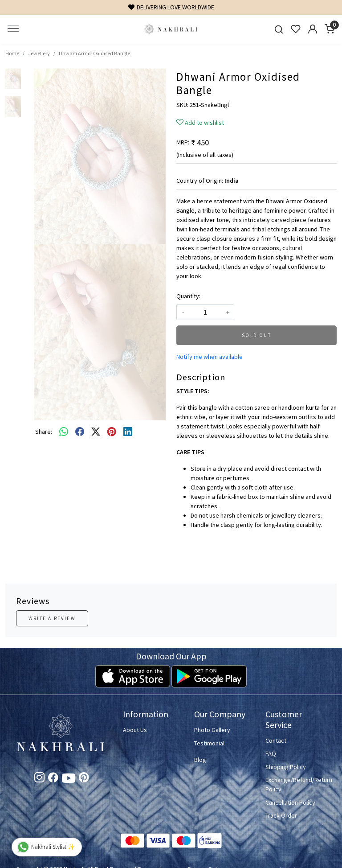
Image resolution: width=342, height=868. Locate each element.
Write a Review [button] (52, 618)
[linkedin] (128, 432)
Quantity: (188, 296)
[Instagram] (39, 779)
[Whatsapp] (64, 432)
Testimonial (209, 743)
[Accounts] (313, 29)
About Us (135, 730)
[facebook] (80, 432)
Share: (44, 432)
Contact (276, 740)
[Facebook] (53, 779)
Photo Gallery (212, 730)
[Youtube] (69, 780)
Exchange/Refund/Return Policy (296, 784)
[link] (279, 29)
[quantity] (205, 312)
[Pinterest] (84, 779)
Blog (200, 760)
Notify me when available (210, 357)
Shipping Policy (286, 767)
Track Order (281, 815)
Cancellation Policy (290, 802)
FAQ (271, 753)
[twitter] (96, 432)
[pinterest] (112, 432)
